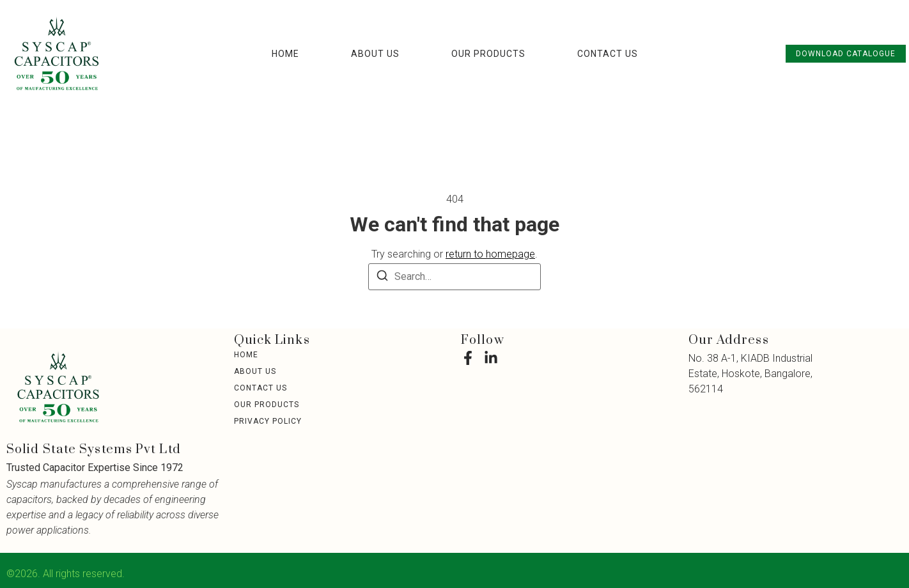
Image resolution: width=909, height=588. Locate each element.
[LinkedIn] (491, 358)
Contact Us (608, 54)
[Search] (382, 278)
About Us (375, 54)
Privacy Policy (268, 421)
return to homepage (490, 254)
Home (285, 54)
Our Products (488, 54)
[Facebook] (468, 358)
